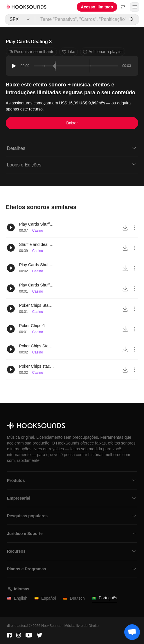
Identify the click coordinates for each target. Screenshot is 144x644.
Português (105, 598)
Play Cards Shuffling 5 (37, 265)
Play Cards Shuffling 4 (37, 224)
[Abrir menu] (135, 7)
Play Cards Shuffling (37, 285)
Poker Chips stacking (37, 366)
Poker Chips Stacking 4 (37, 305)
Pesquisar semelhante (32, 52)
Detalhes (72, 148)
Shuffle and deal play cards (37, 244)
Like (69, 52)
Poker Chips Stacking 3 (37, 346)
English (17, 598)
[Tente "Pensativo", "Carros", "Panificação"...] (81, 19)
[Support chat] (132, 632)
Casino (38, 231)
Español (45, 598)
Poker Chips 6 (32, 326)
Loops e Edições (72, 164)
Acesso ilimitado (97, 7)
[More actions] (135, 228)
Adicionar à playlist (103, 52)
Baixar (72, 123)
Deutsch (74, 598)
